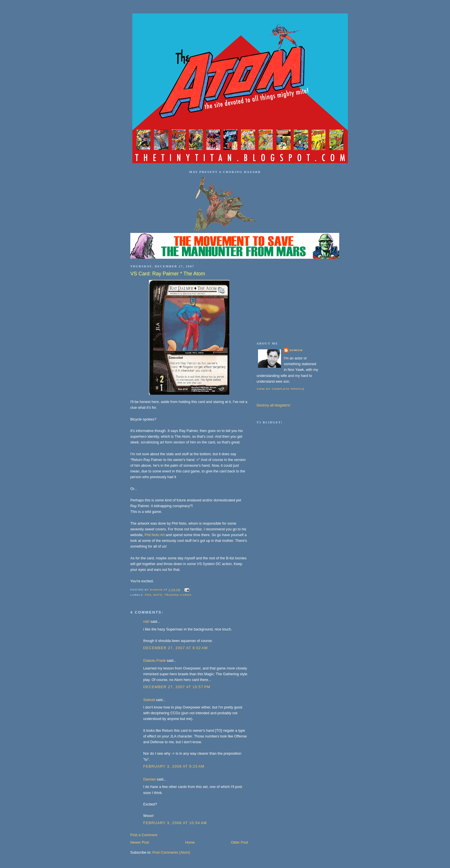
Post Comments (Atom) (171, 853)
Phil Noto (153, 595)
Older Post (239, 842)
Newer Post (140, 842)
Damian (149, 779)
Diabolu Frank (155, 661)
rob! (146, 622)
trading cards (178, 595)
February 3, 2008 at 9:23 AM (174, 766)
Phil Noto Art (155, 535)
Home (190, 842)
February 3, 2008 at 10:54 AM (175, 823)
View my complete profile (281, 389)
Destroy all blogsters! (274, 405)
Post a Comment (144, 835)
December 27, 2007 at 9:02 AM (175, 648)
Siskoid (149, 700)
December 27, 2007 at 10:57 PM (177, 687)
